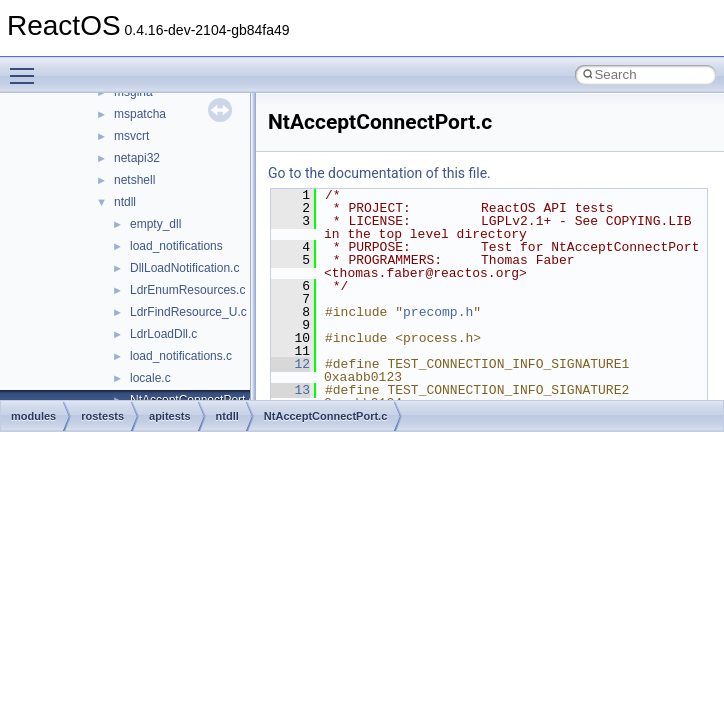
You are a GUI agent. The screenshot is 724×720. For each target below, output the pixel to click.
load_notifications (176, 246)
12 (290, 364)
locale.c (150, 378)
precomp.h (438, 312)
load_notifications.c (181, 356)
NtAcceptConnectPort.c (325, 416)
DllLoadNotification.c (184, 268)
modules (33, 416)
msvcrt (131, 136)
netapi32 (137, 158)
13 (290, 390)
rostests (102, 416)
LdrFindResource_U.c (188, 312)
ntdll (125, 202)
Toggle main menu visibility (27, 67)
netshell (134, 180)
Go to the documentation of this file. (379, 173)
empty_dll (155, 224)
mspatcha (140, 114)
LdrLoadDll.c (163, 334)
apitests (170, 416)
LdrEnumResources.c (187, 290)
